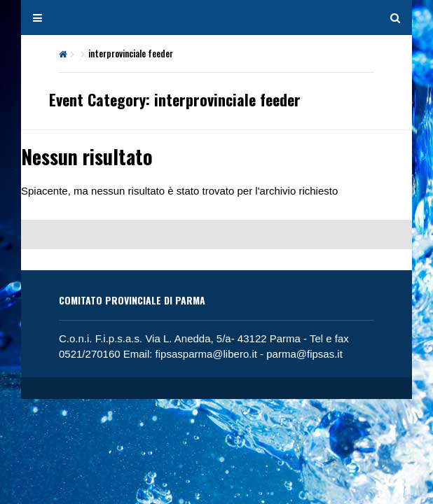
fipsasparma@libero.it (206, 354)
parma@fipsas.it (304, 354)
